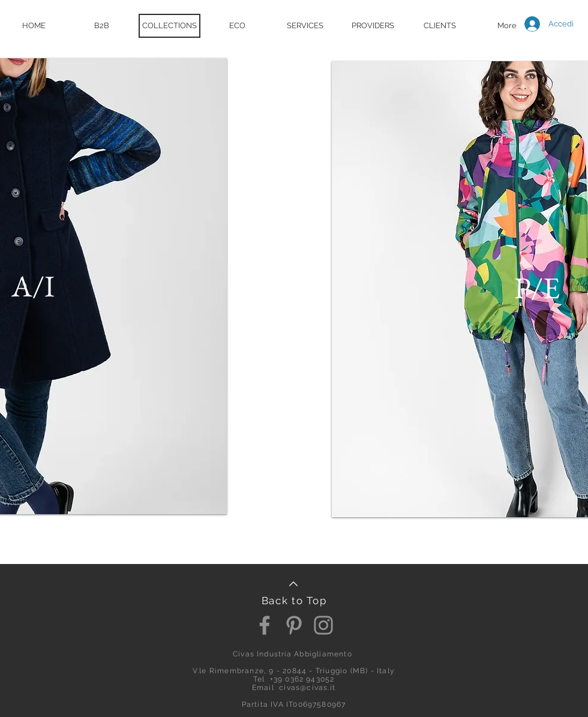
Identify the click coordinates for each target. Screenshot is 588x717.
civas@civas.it (307, 688)
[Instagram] (323, 625)
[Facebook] (265, 625)
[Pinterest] (294, 625)
